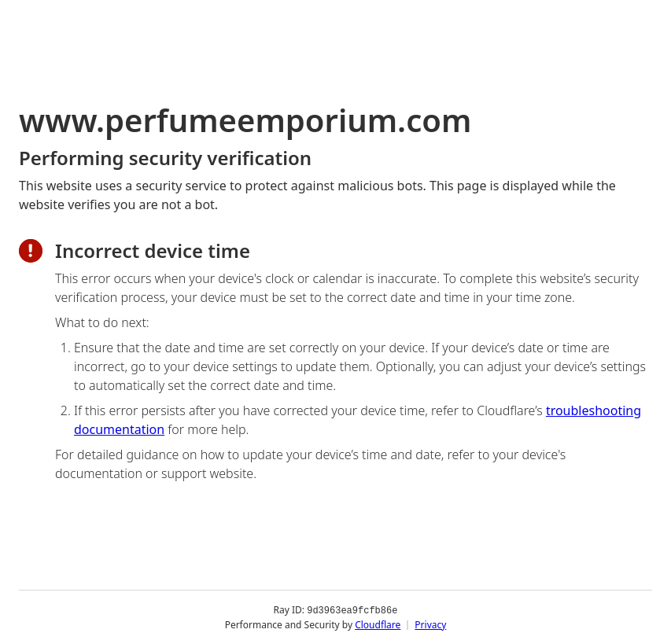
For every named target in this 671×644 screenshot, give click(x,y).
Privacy (430, 624)
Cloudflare (378, 624)
